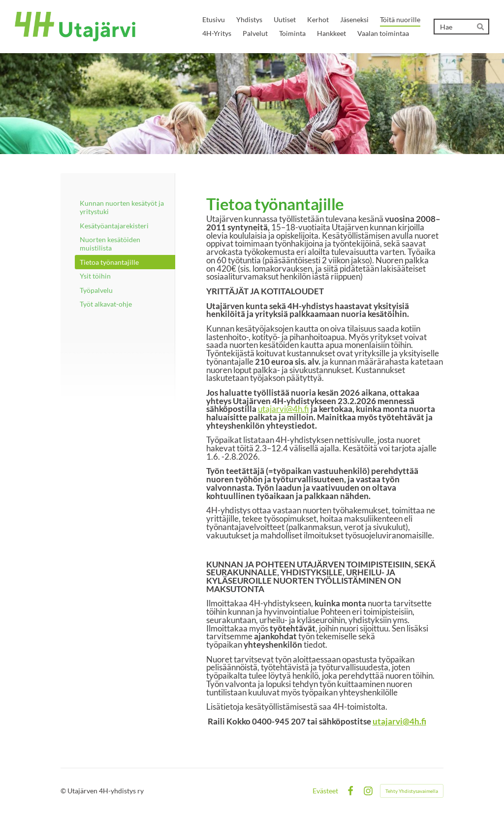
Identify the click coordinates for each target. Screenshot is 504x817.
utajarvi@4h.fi (283, 409)
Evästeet (325, 791)
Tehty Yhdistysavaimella (412, 791)
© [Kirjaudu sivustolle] (64, 791)
